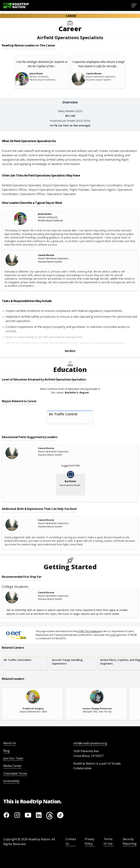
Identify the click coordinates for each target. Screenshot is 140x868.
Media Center (12, 766)
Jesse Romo (45, 214)
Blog (6, 751)
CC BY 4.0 (114, 635)
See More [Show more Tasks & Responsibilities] (70, 351)
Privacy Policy (90, 841)
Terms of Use (108, 841)
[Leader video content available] (21, 219)
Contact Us (71, 841)
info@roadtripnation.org (90, 743)
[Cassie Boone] (21, 260)
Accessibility (11, 781)
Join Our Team (13, 758)
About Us (10, 743)
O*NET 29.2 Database (89, 631)
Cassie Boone (46, 255)
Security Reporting (130, 841)
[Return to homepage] (16, 6)
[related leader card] (32, 704)
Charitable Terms (15, 773)
